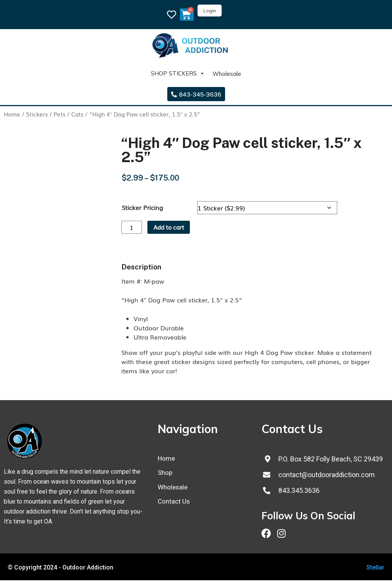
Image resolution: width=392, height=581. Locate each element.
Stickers (37, 114)
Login (210, 11)
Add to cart (172, 228)
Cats (77, 114)
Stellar (375, 568)
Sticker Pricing (142, 207)
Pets (60, 114)
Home (12, 114)
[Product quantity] (132, 228)
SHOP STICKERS (178, 74)
